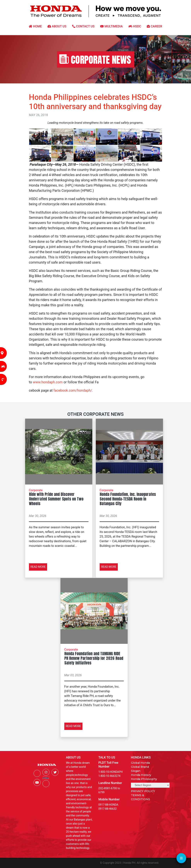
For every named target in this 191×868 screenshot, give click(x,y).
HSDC (135, 26)
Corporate (36, 490)
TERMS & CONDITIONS (140, 797)
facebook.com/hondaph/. (73, 390)
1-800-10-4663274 (110, 776)
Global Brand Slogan (140, 769)
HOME (35, 26)
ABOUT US (57, 26)
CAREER (154, 26)
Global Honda (140, 763)
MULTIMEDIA (111, 26)
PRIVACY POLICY (143, 791)
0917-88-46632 (108, 809)
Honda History (141, 775)
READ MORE (38, 567)
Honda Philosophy (144, 779)
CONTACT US (83, 26)
